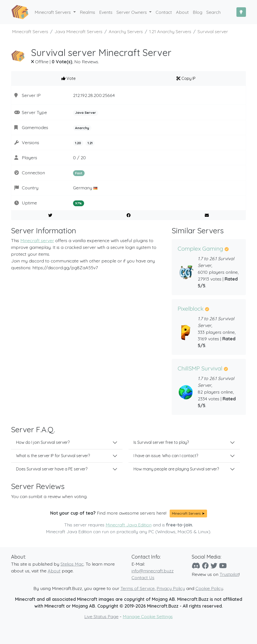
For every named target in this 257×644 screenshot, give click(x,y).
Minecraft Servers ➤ (188, 513)
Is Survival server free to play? (161, 442)
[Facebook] (205, 566)
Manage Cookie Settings (148, 616)
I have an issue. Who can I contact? (166, 456)
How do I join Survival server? (43, 442)
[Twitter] (214, 566)
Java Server (85, 113)
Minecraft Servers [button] (53, 12)
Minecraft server (37, 240)
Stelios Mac (72, 564)
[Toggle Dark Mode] (241, 12)
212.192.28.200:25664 (94, 95)
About (54, 571)
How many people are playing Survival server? (176, 469)
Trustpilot (229, 574)
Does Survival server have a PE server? (52, 469)
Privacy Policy (171, 588)
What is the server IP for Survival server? (53, 456)
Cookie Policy (209, 588)
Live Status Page (101, 616)
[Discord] (196, 566)
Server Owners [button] (132, 12)
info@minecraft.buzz (153, 571)
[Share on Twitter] (50, 215)
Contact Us (143, 577)
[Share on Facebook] (129, 215)
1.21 (90, 143)
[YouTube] (223, 566)
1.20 (78, 143)
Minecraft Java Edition (129, 525)
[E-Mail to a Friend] (207, 215)
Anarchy (82, 128)
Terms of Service (138, 588)
